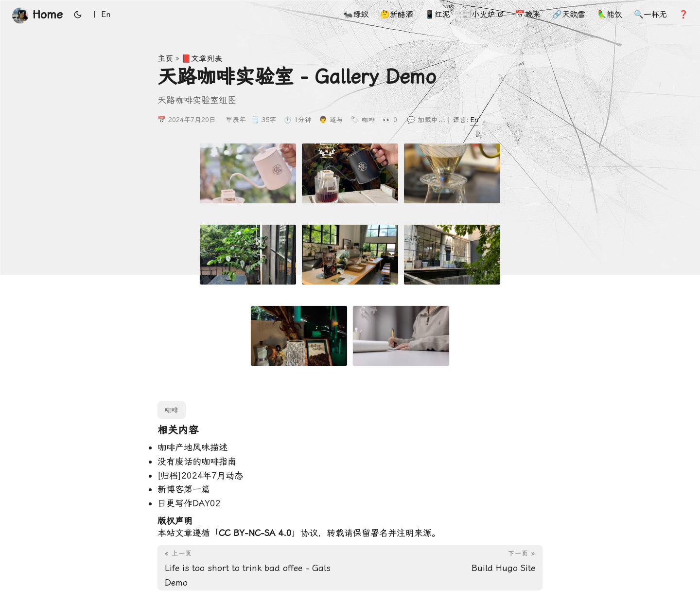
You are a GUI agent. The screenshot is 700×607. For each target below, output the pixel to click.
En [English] (106, 14)
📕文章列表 (202, 59)
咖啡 (368, 120)
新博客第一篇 (184, 489)
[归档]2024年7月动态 (200, 475)
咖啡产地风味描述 (192, 447)
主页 (165, 59)
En (474, 120)
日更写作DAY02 (189, 503)
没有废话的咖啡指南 (197, 461)
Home (37, 15)
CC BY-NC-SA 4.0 (255, 533)
